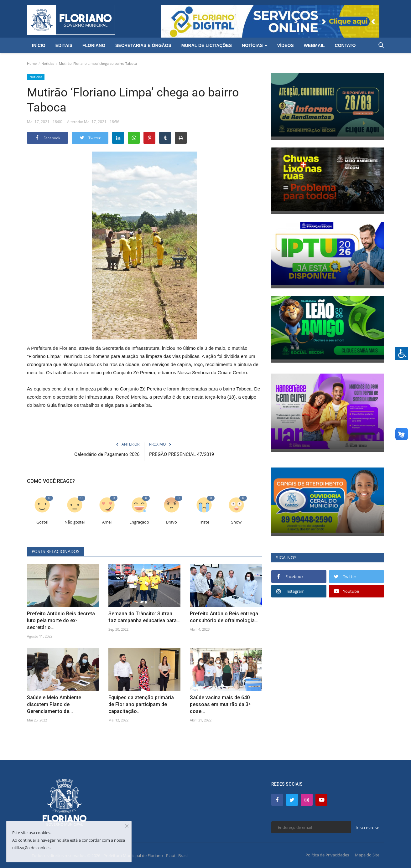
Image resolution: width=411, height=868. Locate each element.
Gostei (42, 522)
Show (236, 522)
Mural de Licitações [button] (207, 45)
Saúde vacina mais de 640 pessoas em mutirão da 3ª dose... (220, 704)
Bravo (172, 522)
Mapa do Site (367, 855)
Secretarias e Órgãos (143, 45)
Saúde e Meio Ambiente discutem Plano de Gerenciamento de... (54, 704)
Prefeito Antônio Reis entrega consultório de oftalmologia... (224, 617)
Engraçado (139, 522)
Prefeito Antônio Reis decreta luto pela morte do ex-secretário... (61, 620)
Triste (204, 522)
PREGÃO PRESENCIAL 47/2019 (182, 454)
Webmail (314, 45)
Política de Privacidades (327, 855)
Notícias (48, 63)
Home (32, 63)
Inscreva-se (367, 827)
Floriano (94, 45)
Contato (345, 45)
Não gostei (75, 522)
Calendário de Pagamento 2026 (107, 454)
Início (39, 45)
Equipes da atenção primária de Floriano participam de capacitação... (141, 704)
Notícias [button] (255, 45)
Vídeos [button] (286, 45)
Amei (107, 522)
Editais (64, 45)
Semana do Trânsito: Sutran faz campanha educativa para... (144, 617)
